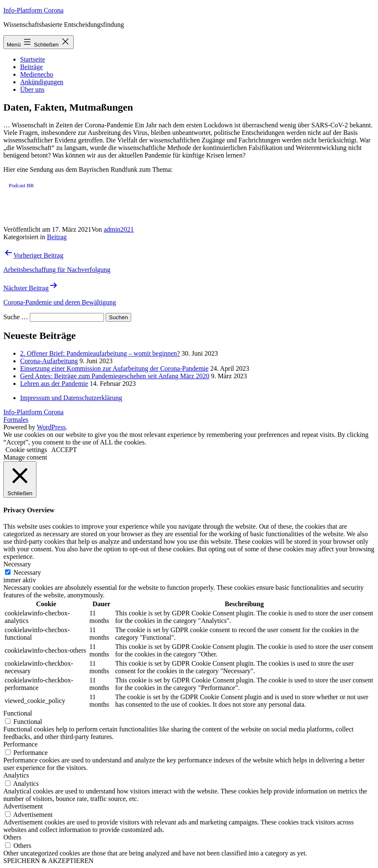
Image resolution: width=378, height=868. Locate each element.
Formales (16, 420)
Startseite (33, 59)
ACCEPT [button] (64, 450)
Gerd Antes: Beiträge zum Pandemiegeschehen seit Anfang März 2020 (115, 376)
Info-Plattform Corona (34, 10)
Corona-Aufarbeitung (49, 361)
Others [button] (12, 837)
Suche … (16, 317)
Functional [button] (18, 713)
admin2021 (119, 229)
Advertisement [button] (23, 806)
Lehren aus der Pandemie (54, 384)
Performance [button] (21, 744)
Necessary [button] (17, 564)
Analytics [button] (16, 775)
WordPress (51, 427)
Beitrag (57, 237)
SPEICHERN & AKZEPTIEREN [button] (48, 861)
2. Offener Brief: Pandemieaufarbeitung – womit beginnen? (100, 353)
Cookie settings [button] (26, 450)
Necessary (27, 572)
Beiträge (31, 67)
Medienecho (37, 74)
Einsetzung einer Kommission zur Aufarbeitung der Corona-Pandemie (114, 368)
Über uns (32, 89)
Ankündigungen (42, 82)
